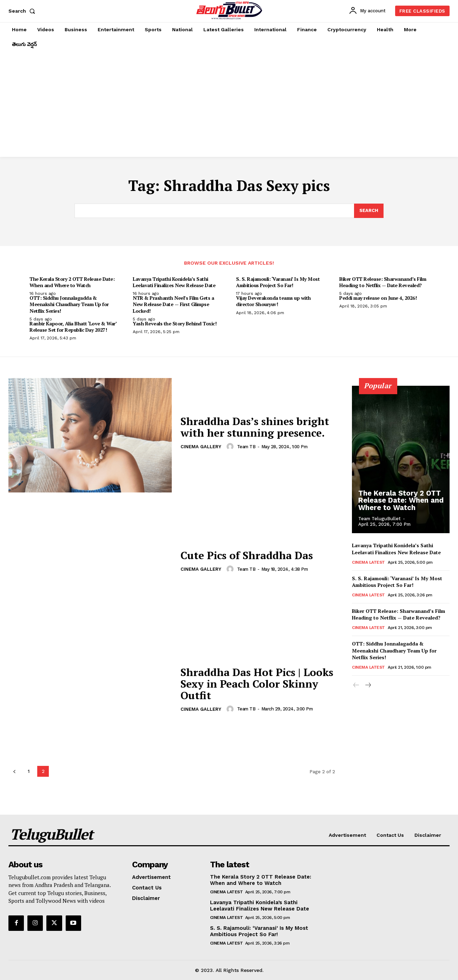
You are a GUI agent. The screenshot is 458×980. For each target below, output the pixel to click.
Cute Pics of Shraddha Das (247, 556)
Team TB (246, 447)
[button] (23, 11)
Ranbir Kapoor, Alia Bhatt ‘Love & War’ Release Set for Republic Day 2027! (73, 327)
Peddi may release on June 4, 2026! (378, 298)
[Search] (369, 211)
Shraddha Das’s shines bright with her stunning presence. (255, 427)
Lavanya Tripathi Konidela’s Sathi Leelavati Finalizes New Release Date (174, 282)
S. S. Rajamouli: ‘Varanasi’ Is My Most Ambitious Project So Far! (278, 282)
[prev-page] (14, 771)
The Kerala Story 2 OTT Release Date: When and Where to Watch (72, 282)
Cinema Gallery (201, 447)
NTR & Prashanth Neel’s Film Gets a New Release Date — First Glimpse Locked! (173, 304)
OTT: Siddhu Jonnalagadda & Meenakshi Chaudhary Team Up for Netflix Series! (69, 304)
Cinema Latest (368, 562)
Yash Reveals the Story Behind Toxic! (175, 323)
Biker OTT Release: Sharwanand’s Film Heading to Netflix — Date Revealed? (383, 282)
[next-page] (368, 686)
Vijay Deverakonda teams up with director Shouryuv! (273, 301)
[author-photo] (231, 447)
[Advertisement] (229, 104)
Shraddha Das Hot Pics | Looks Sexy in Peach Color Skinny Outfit (257, 684)
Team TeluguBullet (380, 519)
